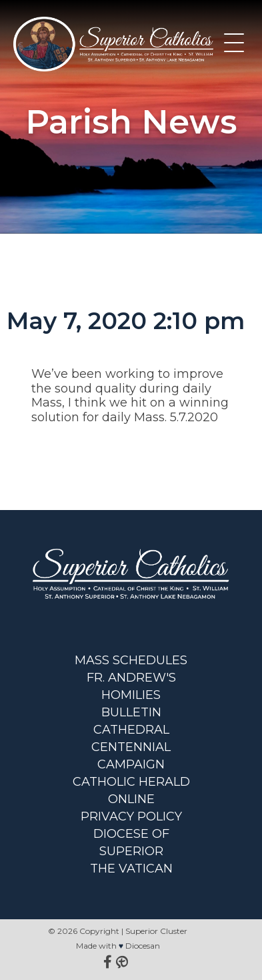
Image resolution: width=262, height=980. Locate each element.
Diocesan (143, 946)
